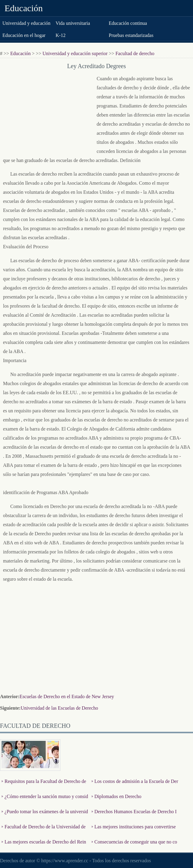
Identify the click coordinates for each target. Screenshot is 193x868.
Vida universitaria (73, 23)
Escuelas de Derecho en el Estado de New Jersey (67, 696)
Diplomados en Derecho (118, 796)
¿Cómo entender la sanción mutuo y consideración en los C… (45, 801)
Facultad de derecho (135, 53)
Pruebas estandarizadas (131, 35)
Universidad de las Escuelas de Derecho (59, 708)
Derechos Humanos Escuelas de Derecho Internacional (134, 816)
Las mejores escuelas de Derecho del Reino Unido (44, 846)
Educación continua (128, 23)
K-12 (61, 35)
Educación (24, 8)
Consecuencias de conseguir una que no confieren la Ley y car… (134, 846)
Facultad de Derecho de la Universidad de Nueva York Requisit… (43, 831)
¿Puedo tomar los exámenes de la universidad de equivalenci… (45, 816)
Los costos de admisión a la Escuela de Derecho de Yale (135, 786)
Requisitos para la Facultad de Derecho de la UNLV (44, 786)
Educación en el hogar (24, 35)
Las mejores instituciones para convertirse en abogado (134, 831)
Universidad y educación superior (75, 53)
